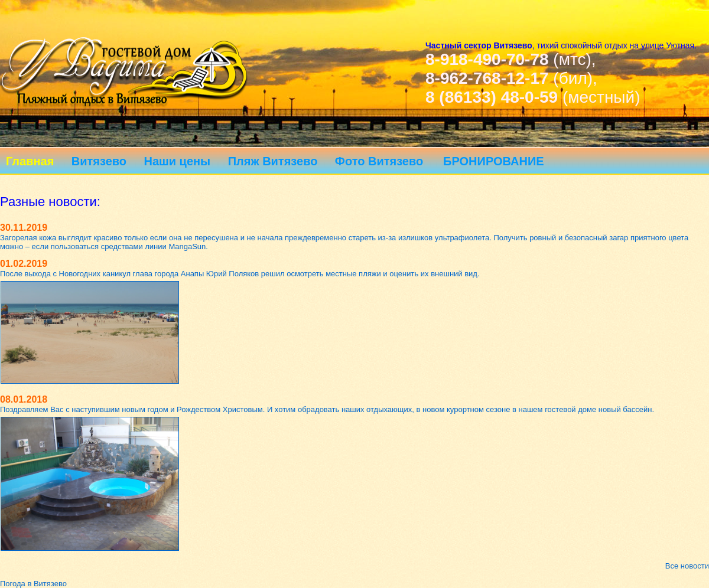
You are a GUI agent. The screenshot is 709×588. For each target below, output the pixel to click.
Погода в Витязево (33, 584)
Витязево (99, 161)
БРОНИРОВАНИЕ (494, 161)
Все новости (687, 566)
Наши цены (178, 161)
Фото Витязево (379, 161)
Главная (30, 161)
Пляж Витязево (273, 161)
